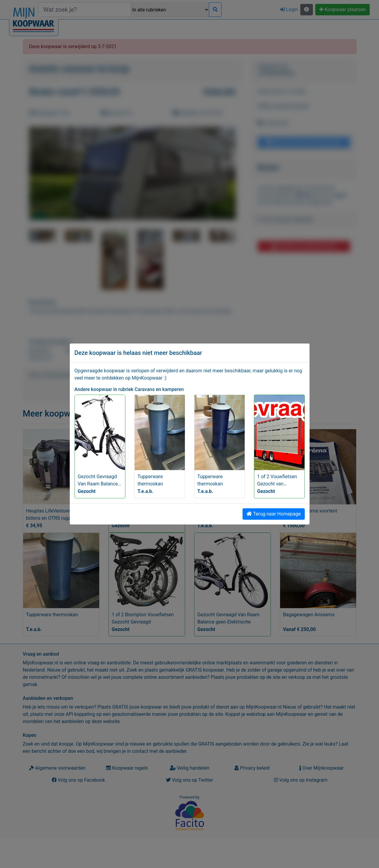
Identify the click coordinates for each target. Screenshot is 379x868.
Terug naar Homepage (274, 514)
